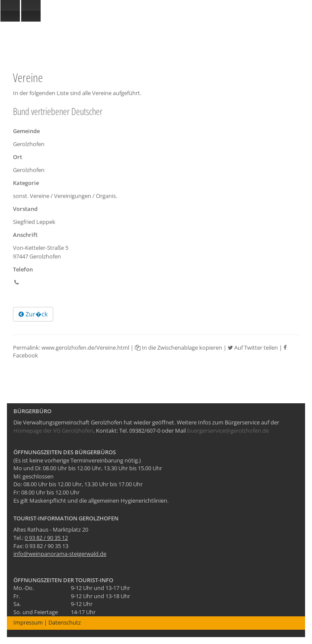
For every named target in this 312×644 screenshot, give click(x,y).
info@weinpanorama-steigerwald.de (60, 554)
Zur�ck (33, 314)
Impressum (28, 622)
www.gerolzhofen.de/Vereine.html (85, 348)
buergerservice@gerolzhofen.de (228, 430)
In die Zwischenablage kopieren (178, 348)
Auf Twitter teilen (253, 348)
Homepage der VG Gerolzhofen (53, 430)
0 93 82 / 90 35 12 (46, 538)
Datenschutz (65, 622)
